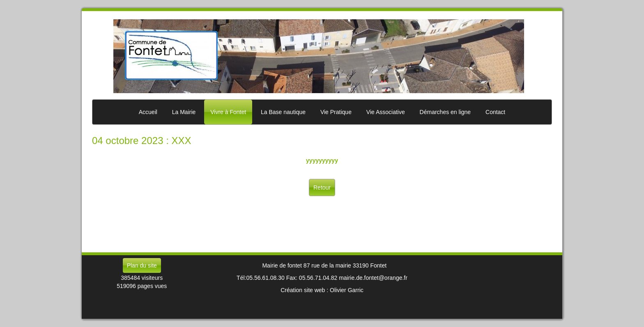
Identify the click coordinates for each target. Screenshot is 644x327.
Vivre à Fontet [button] (228, 112)
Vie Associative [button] (386, 112)
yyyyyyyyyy (322, 160)
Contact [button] (495, 112)
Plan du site (142, 265)
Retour (322, 188)
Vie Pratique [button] (336, 112)
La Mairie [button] (184, 112)
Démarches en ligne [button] (445, 112)
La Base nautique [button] (283, 112)
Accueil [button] (148, 112)
